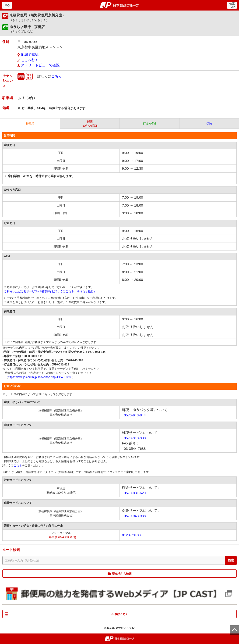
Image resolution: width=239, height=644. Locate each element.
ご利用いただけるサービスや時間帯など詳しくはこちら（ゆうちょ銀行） (50, 291)
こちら (57, 76)
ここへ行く (30, 60)
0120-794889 (132, 535)
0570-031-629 (135, 493)
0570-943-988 (135, 438)
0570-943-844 (135, 415)
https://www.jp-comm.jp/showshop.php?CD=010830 (40, 377)
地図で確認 (30, 55)
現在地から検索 (122, 574)
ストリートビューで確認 (40, 65)
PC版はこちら (120, 614)
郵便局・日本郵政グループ (120, 5)
